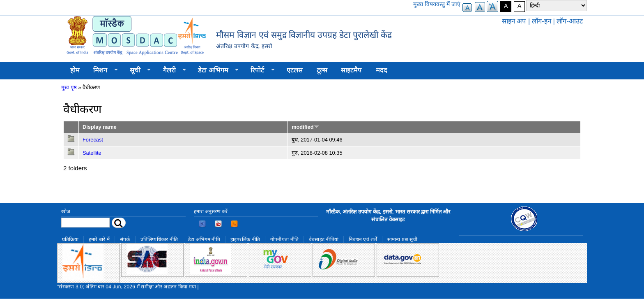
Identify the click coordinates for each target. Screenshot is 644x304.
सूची (137, 70)
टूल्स (322, 70)
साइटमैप (351, 70)
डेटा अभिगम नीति (204, 239)
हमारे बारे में (99, 239)
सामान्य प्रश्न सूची (402, 239)
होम (75, 70)
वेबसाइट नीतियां (324, 239)
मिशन (102, 70)
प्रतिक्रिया (70, 239)
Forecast (93, 140)
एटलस (295, 70)
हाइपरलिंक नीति (245, 239)
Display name (100, 127)
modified (305, 127)
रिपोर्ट (259, 70)
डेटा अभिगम (215, 70)
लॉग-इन (542, 21)
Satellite (92, 153)
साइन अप (514, 21)
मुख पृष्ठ (69, 87)
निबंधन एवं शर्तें (363, 239)
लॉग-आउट (570, 21)
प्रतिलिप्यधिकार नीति (159, 239)
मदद (382, 70)
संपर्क (125, 239)
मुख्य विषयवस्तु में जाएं (437, 4)
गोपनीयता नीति (284, 239)
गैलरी (171, 70)
